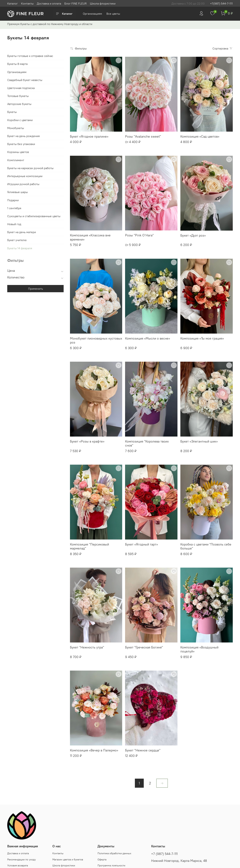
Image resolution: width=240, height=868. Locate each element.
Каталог (13, 3)
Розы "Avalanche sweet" (143, 136)
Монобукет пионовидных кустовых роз (96, 340)
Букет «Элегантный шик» (199, 441)
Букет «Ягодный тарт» (141, 544)
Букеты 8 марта (17, 64)
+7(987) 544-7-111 (221, 3)
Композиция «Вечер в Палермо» (94, 750)
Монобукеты (16, 128)
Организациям (93, 14)
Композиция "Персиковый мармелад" (89, 546)
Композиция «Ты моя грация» (202, 338)
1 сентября (14, 208)
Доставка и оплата (49, 3)
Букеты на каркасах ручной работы (30, 168)
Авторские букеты (19, 104)
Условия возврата (18, 865)
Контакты (27, 3)
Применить (36, 289)
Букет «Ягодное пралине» (89, 136)
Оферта (102, 859)
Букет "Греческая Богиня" (144, 647)
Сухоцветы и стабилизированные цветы (34, 216)
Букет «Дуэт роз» (193, 235)
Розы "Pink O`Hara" (139, 235)
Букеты (12, 112)
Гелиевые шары (17, 192)
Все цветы (113, 14)
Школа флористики (103, 3)
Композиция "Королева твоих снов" (147, 443)
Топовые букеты (18, 96)
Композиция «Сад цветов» (200, 136)
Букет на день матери (22, 232)
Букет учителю (17, 240)
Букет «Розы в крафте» (87, 441)
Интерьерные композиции (25, 176)
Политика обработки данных (114, 853)
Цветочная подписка (21, 88)
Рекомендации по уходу (21, 859)
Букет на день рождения (23, 136)
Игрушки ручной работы (23, 184)
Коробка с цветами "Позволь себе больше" (206, 546)
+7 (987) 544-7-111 (164, 854)
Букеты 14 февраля (20, 248)
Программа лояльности (111, 865)
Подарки (13, 200)
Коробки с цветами (20, 120)
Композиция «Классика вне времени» (90, 237)
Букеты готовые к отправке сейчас (30, 56)
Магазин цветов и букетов (68, 859)
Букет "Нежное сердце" (143, 750)
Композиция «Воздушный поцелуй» (199, 649)
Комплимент (16, 160)
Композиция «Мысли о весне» (148, 338)
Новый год (14, 224)
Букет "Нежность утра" (87, 647)
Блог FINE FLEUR (75, 3)
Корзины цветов (18, 152)
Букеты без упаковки (21, 144)
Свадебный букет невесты (25, 80)
